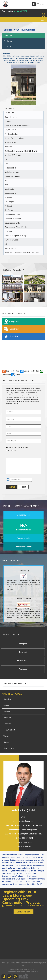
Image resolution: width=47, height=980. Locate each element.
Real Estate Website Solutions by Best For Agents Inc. (23, 972)
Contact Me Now (23, 912)
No (9, 450)
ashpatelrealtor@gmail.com (24, 821)
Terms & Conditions (27, 963)
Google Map (11, 322)
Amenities (10, 336)
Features (8, 41)
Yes (15, 450)
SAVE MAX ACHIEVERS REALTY (24, 825)
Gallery (6, 705)
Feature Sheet (23, 661)
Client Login (38, 963)
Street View (11, 329)
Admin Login (5, 963)
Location (7, 46)
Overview (8, 36)
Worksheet (23, 669)
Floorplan (23, 644)
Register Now (9, 748)
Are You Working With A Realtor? (17, 447)
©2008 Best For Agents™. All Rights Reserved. (23, 970)
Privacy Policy (15, 963)
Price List (23, 652)
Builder (6, 742)
